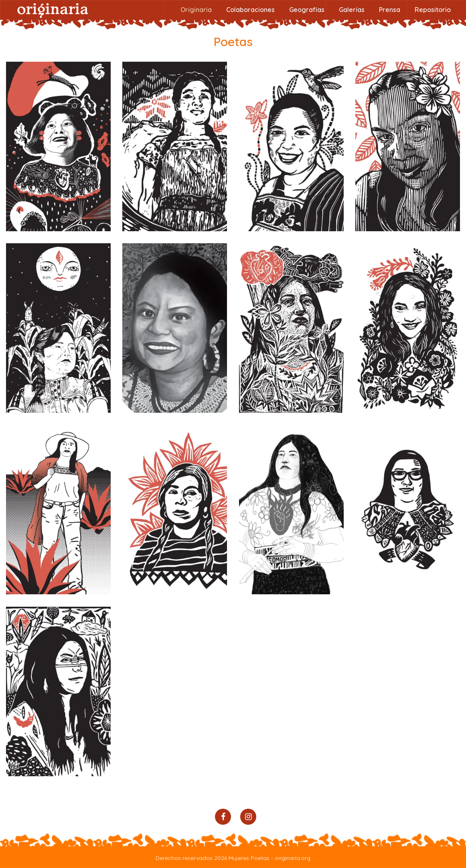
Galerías (352, 10)
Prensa (390, 10)
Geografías (307, 10)
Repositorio (433, 10)
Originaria (196, 10)
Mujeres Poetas (249, 858)
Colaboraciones (250, 10)
